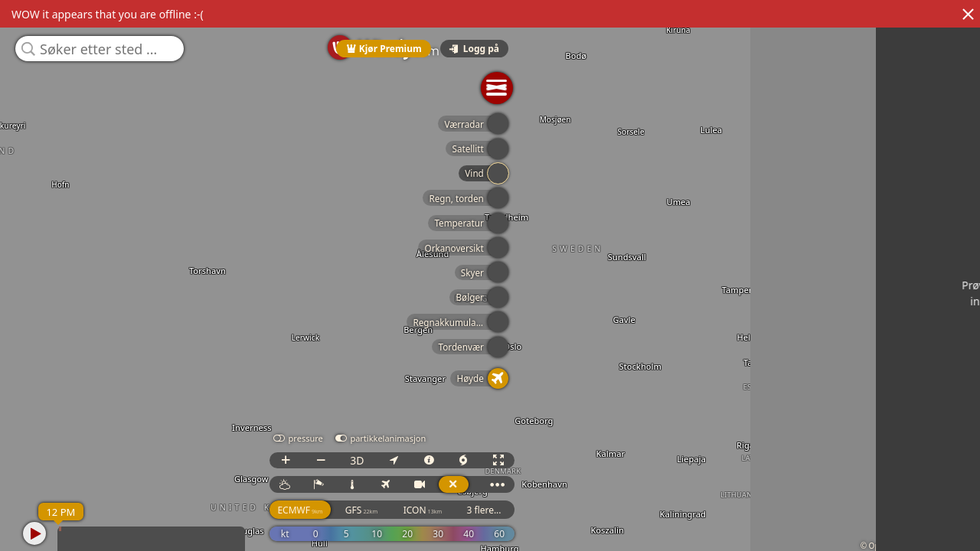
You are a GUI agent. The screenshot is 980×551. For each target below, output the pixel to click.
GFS (821, 524)
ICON (882, 524)
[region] (490, 275)
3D (816, 474)
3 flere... (943, 524)
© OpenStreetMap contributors (916, 546)
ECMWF (759, 524)
